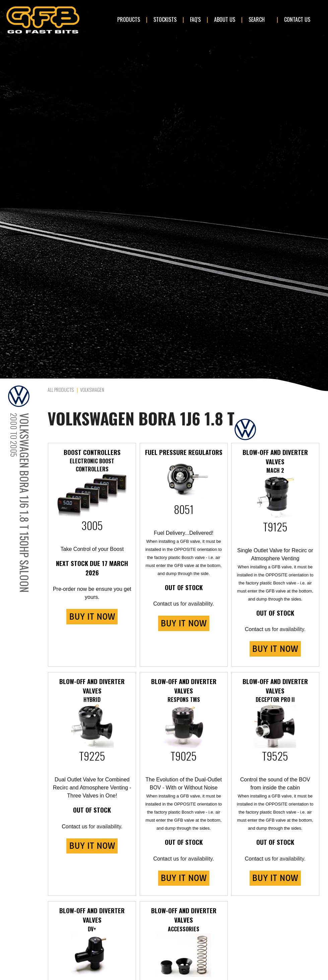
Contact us (166, 604)
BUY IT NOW (92, 617)
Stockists (165, 19)
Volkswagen (92, 390)
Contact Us (297, 19)
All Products (61, 390)
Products (129, 19)
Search (257, 19)
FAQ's (195, 19)
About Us (225, 19)
